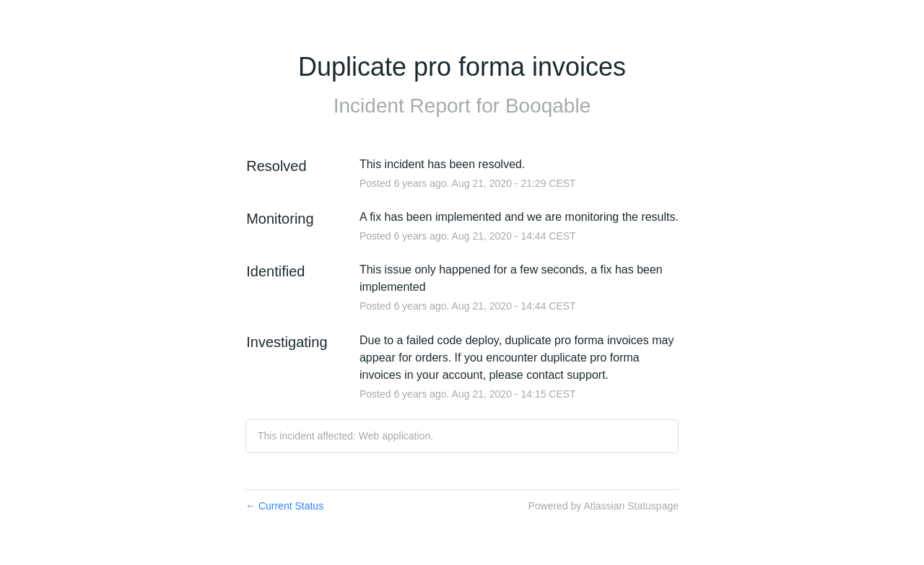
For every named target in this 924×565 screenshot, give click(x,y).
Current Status (284, 506)
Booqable (548, 106)
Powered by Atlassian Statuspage (603, 506)
